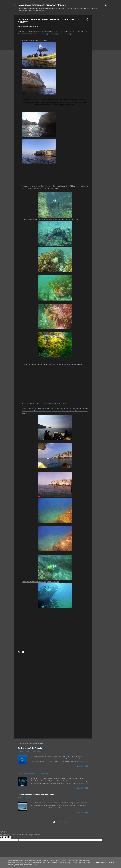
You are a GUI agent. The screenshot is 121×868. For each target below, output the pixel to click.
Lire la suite (83, 766)
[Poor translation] (8, 837)
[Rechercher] (106, 6)
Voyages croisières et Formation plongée (42, 5)
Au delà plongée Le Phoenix (30, 748)
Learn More (101, 863)
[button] (87, 20)
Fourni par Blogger (61, 822)
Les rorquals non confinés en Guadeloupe (36, 795)
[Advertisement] (101, 47)
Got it (111, 863)
